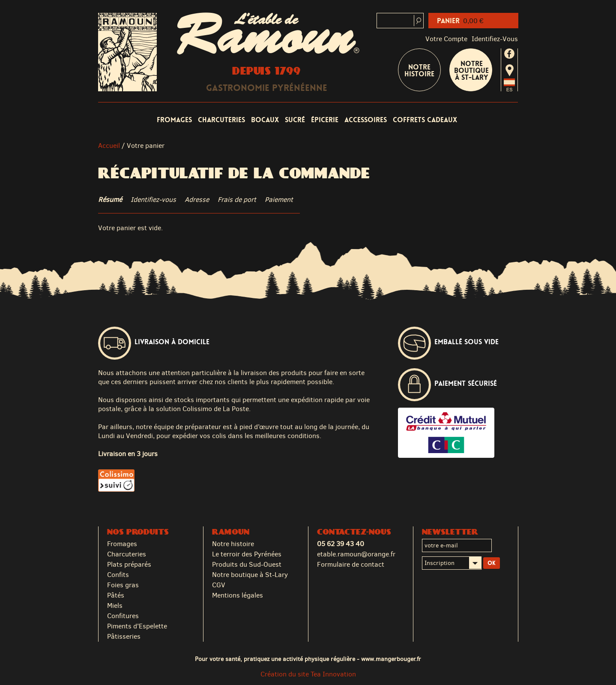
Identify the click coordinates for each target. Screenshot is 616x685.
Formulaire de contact (351, 564)
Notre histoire (233, 544)
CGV (219, 585)
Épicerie (325, 120)
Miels (115, 605)
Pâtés (116, 595)
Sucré (295, 120)
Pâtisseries (124, 636)
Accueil (109, 146)
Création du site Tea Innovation (308, 674)
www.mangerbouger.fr (391, 659)
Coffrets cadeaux (425, 120)
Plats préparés (129, 564)
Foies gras (123, 585)
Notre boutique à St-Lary (471, 71)
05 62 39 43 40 (341, 544)
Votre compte (446, 39)
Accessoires (366, 120)
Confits (118, 575)
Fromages (174, 120)
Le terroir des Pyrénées (247, 554)
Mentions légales (238, 595)
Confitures (123, 616)
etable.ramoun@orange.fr (356, 554)
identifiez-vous (495, 39)
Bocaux (265, 120)
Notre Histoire (419, 71)
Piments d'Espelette (137, 626)
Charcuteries (221, 120)
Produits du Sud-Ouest (247, 564)
